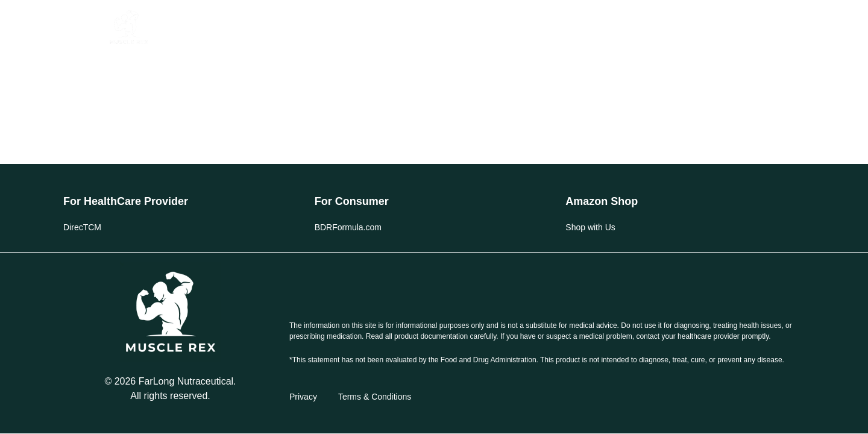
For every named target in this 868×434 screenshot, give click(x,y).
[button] (85, 27)
